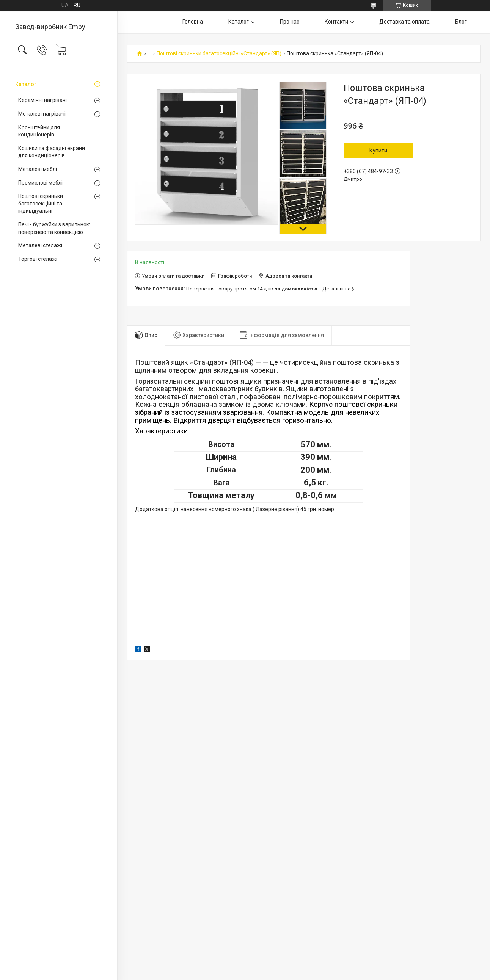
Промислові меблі (40, 183)
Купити (378, 151)
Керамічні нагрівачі (42, 100)
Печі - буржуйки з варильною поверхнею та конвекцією (54, 228)
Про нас (290, 22)
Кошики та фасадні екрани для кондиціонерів (52, 152)
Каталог (26, 84)
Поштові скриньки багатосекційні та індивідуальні (41, 203)
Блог (461, 22)
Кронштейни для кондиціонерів (39, 131)
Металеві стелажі (40, 245)
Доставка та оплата (404, 22)
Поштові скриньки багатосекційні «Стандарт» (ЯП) (219, 54)
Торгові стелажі (38, 259)
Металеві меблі (38, 169)
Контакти (336, 22)
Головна (193, 22)
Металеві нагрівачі (42, 114)
